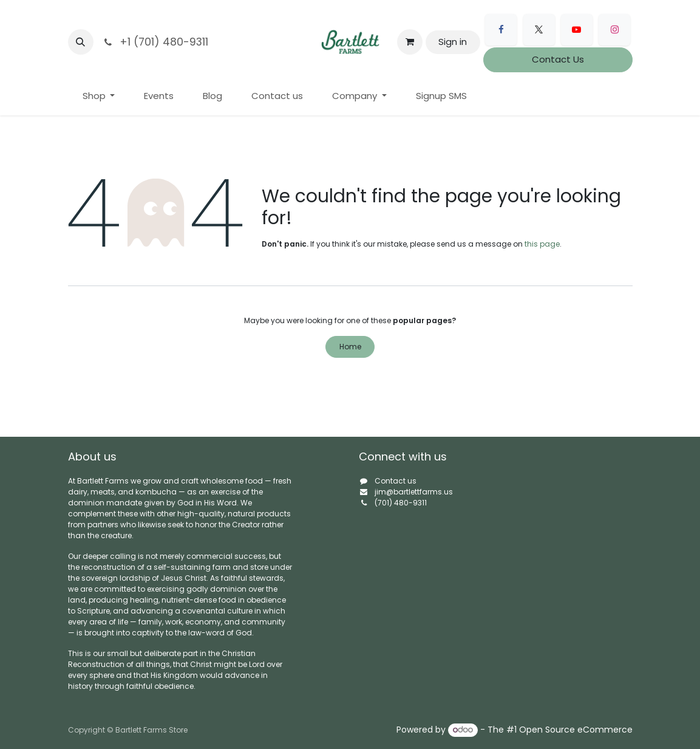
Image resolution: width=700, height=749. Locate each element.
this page (542, 244)
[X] (539, 30)
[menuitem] (99, 96)
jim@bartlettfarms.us (414, 492)
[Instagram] (614, 30)
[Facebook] (501, 30)
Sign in (453, 42)
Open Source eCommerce (576, 730)
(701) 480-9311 (401, 503)
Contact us (396, 481)
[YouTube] (577, 30)
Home (350, 347)
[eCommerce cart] (410, 42)
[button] (81, 42)
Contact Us (558, 59)
